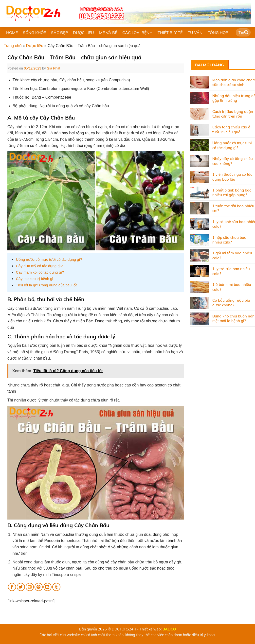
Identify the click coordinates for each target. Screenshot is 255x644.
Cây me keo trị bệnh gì (35, 279)
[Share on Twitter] (21, 587)
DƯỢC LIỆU (83, 33)
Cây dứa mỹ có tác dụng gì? (39, 266)
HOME (12, 33)
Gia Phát (54, 68)
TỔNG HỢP (218, 33)
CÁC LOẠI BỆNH (137, 33)
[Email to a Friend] (30, 587)
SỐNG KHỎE (34, 33)
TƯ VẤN (195, 33)
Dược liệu (35, 46)
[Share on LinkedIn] (47, 587)
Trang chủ (13, 46)
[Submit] (246, 33)
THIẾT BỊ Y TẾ (170, 33)
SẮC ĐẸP (59, 33)
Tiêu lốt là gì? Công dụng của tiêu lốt (46, 285)
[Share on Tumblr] (56, 587)
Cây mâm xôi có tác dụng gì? (40, 272)
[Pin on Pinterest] (39, 587)
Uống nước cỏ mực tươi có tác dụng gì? (49, 259)
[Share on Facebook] (12, 587)
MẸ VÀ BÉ (108, 33)
